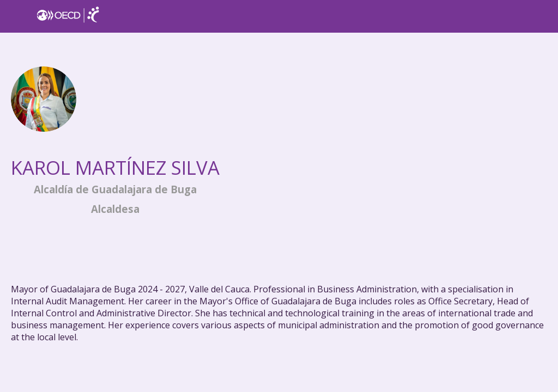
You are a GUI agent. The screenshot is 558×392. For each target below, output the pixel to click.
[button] (16, 16)
